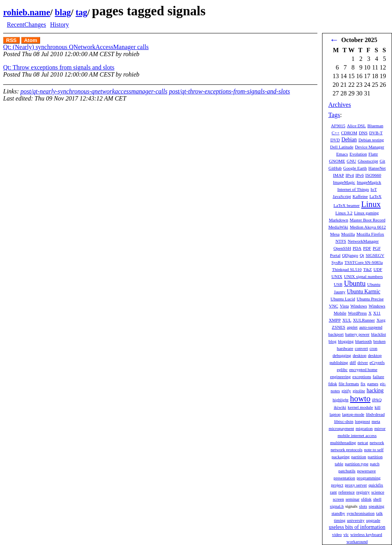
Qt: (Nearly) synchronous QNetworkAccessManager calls (76, 47)
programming (369, 478)
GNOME (337, 161)
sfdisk (366, 499)
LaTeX (375, 196)
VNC (333, 306)
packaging (341, 457)
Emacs (342, 154)
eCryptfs (377, 362)
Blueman (375, 126)
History (59, 25)
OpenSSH (342, 248)
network (377, 443)
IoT (374, 189)
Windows (359, 306)
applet (352, 327)
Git (382, 161)
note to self (374, 450)
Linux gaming (366, 213)
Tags (334, 115)
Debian (349, 140)
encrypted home (363, 369)
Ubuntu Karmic (364, 292)
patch (375, 464)
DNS (363, 133)
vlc (346, 534)
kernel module (360, 407)
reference (346, 492)
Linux (371, 204)
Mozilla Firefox (370, 234)
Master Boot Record (367, 220)
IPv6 (360, 175)
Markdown (338, 220)
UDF (378, 269)
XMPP (335, 320)
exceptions (362, 377)
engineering (340, 377)
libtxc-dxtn (343, 421)
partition (359, 457)
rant (333, 492)
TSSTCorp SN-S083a (364, 262)
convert (361, 348)
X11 (377, 313)
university (356, 520)
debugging (342, 355)
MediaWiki (338, 227)
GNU (352, 161)
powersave (366, 471)
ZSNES (339, 327)
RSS (12, 40)
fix (363, 384)
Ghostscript (368, 161)
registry (363, 492)
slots (363, 506)
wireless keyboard (366, 534)
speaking (377, 506)
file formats (349, 384)
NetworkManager (363, 241)
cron (374, 348)
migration (364, 428)
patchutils (347, 471)
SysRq (337, 262)
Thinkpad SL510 (347, 269)
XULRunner (364, 320)
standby (338, 513)
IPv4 (350, 175)
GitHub (335, 168)
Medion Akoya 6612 (368, 227)
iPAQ (377, 400)
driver (363, 362)
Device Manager (370, 147)
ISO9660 (373, 175)
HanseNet (377, 168)
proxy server (356, 485)
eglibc (342, 369)
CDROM (349, 133)
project (337, 485)
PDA (357, 248)
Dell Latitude (342, 147)
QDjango (350, 255)
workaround (357, 541)
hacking (375, 390)
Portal (335, 255)
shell (377, 499)
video (337, 534)
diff (353, 362)
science (378, 492)
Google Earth (355, 168)
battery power (357, 334)
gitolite (359, 391)
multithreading (343, 443)
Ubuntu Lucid (343, 299)
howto (360, 398)
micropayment (342, 428)
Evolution (358, 154)
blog (333, 341)
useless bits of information (357, 527)
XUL (347, 320)
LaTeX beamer (347, 205)
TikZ (368, 269)
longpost (363, 421)
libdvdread (375, 414)
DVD (335, 140)
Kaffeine (360, 196)
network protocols (347, 450)
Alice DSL (356, 126)
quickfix (376, 485)
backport (336, 334)
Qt (362, 255)
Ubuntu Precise (370, 299)
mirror (380, 428)
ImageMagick (369, 182)
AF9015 (338, 126)
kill (378, 407)
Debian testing (371, 140)
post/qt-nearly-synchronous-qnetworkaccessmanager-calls (94, 91)
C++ (335, 133)
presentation (344, 478)
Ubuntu (355, 283)
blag (63, 12)
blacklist (379, 334)
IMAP (339, 175)
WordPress (357, 313)
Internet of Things (353, 189)
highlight (341, 400)
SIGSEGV (375, 255)
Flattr (373, 154)
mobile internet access (357, 435)
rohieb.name (27, 12)
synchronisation (361, 513)
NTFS (341, 241)
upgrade (373, 520)
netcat (363, 443)
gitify (346, 391)
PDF (367, 248)
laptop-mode (353, 414)
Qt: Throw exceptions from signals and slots (59, 67)
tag (81, 12)
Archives (340, 105)
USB (338, 284)
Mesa (335, 234)
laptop (335, 414)
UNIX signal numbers (364, 276)
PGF (377, 248)
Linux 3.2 (344, 213)
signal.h (337, 506)
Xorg (381, 320)
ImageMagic (344, 182)
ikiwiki (340, 407)
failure (378, 377)
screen (338, 499)
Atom (30, 40)
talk (380, 513)
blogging (346, 341)
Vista (344, 306)
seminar (353, 499)
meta (376, 421)
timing (340, 520)
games (373, 384)
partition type (357, 464)
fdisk (333, 384)
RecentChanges (27, 25)
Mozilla (348, 234)
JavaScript (342, 196)
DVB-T (376, 133)
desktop (360, 355)
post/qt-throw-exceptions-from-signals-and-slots (229, 91)
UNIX (337, 276)
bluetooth (363, 341)
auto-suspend (371, 327)
